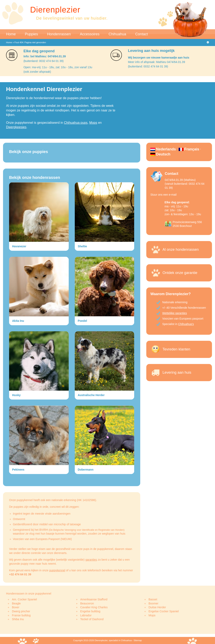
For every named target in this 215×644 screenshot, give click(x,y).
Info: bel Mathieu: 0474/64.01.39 (45, 56)
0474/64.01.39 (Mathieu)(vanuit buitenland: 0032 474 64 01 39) (184, 184)
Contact (141, 34)
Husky (16, 395)
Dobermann (86, 470)
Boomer (153, 603)
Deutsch (163, 154)
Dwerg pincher (21, 611)
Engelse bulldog (90, 611)
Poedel (82, 321)
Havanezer (19, 246)
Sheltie (82, 246)
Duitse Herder (157, 607)
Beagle (16, 603)
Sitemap (138, 640)
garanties (91, 560)
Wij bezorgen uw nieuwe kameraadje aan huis (159, 58)
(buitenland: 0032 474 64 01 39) (44, 61)
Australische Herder (91, 395)
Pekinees (18, 470)
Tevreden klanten (176, 349)
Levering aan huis (177, 372)
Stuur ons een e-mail (163, 195)
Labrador (86, 615)
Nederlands (166, 149)
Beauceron (87, 603)
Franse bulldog (21, 615)
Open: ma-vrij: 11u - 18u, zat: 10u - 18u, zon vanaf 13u (58, 67)
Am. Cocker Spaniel (24, 599)
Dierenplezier (55, 10)
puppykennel (57, 570)
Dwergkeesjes (16, 127)
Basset (153, 599)
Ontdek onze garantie (180, 273)
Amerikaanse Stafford (94, 599)
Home (11, 34)
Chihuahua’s (186, 324)
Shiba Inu (18, 619)
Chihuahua (117, 34)
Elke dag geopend (39, 51)
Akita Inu (18, 321)
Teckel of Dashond (92, 619)
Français (192, 149)
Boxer (16, 607)
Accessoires (90, 34)
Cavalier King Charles (94, 607)
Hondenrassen (59, 34)
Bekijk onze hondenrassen (35, 177)
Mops (93, 123)
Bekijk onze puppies (28, 152)
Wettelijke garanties (175, 313)
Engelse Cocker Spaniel (164, 611)
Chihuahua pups (76, 123)
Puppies (31, 34)
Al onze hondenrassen (181, 250)
